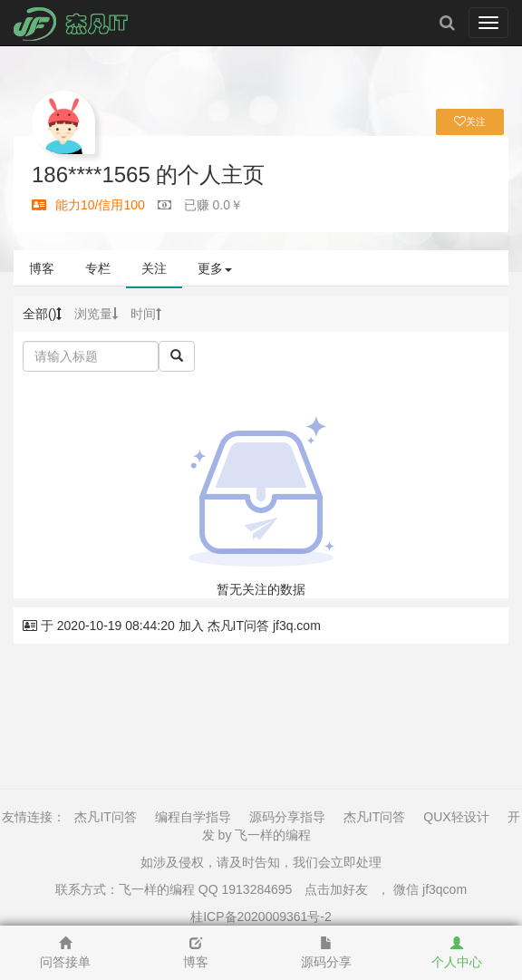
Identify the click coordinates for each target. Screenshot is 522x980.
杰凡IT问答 (105, 817)
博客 (42, 268)
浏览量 (96, 314)
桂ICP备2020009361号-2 (261, 917)
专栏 (98, 268)
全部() (42, 314)
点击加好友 (336, 889)
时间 (146, 314)
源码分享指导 (287, 817)
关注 (154, 268)
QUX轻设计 (456, 817)
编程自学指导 (193, 817)
